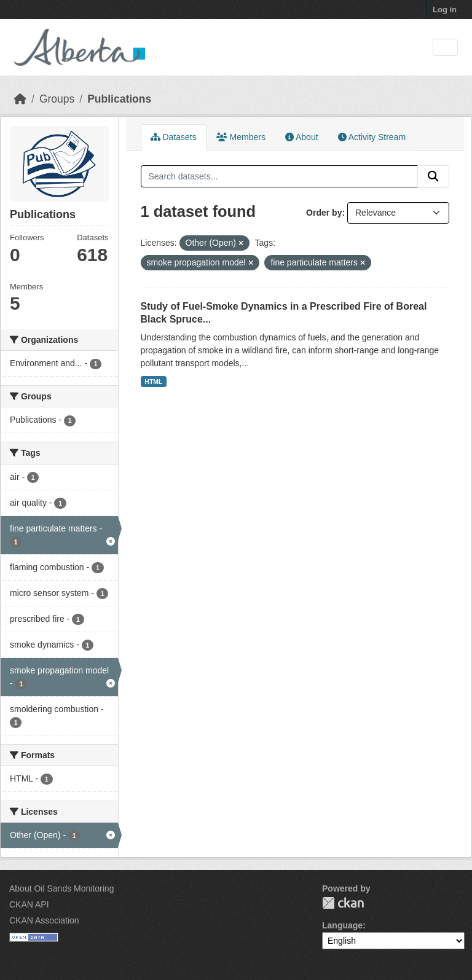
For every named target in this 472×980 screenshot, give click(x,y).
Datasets (174, 137)
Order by (324, 213)
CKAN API (29, 904)
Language (342, 925)
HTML (153, 382)
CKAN (343, 903)
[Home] (20, 99)
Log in (445, 10)
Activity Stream (372, 137)
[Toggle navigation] (445, 48)
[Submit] (433, 176)
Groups (57, 99)
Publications (119, 99)
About (302, 137)
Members (241, 137)
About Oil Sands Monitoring (61, 888)
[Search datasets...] (280, 176)
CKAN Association (44, 920)
